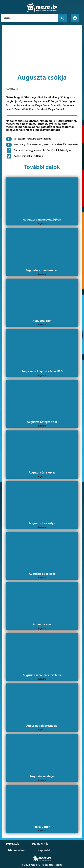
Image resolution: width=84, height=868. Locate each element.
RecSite (58, 865)
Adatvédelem (16, 850)
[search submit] (63, 18)
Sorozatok (12, 844)
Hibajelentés (40, 844)
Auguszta (12, 88)
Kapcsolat (44, 850)
